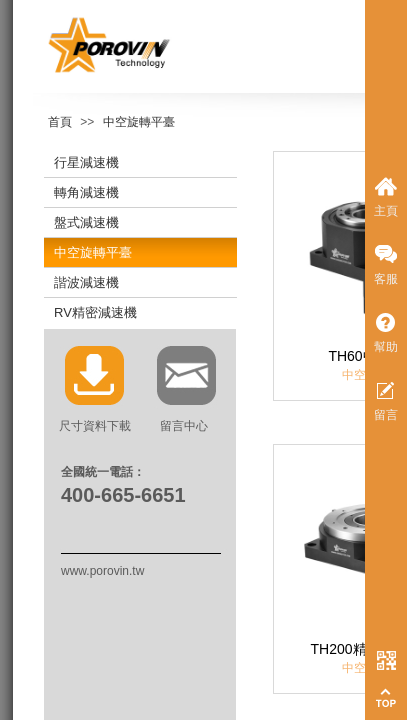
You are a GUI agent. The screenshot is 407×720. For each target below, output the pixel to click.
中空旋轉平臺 (139, 122)
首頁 (60, 122)
